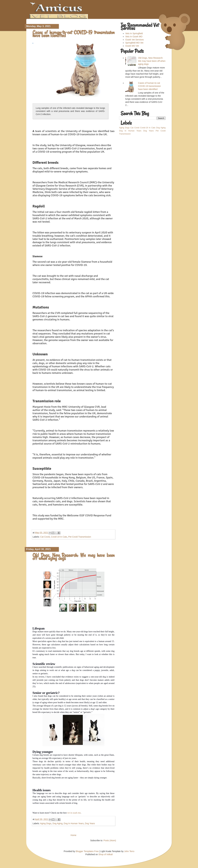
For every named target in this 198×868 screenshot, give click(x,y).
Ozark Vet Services (135, 40)
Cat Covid (45, 537)
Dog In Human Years (74, 823)
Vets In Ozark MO (134, 37)
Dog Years (90, 823)
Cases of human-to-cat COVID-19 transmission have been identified (73, 34)
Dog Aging (57, 823)
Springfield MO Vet (134, 43)
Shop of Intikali (106, 854)
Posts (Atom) (110, 840)
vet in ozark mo (74, 813)
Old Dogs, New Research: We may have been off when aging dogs (73, 557)
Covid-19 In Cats (59, 537)
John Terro (129, 851)
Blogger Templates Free (87, 851)
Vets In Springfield (134, 33)
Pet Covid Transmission (80, 537)
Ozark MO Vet (132, 46)
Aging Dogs (46, 823)
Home (73, 835)
